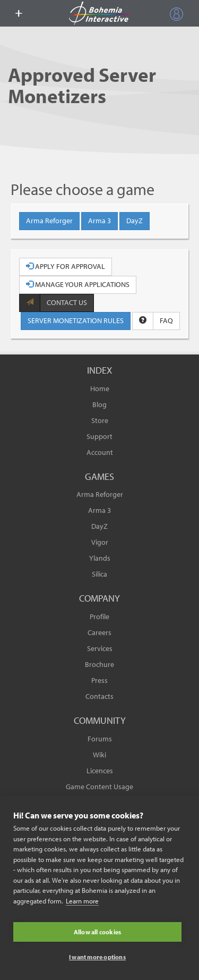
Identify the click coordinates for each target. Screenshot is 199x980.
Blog (99, 404)
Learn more (82, 901)
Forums (100, 739)
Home (100, 388)
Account (100, 452)
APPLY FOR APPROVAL (66, 266)
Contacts (99, 696)
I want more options (97, 957)
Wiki (99, 755)
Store (100, 420)
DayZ (135, 221)
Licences (100, 771)
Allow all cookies (97, 932)
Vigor (100, 542)
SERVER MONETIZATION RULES (76, 320)
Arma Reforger (49, 221)
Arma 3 (99, 221)
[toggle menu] (19, 13)
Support (99, 436)
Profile (99, 616)
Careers (99, 632)
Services (100, 648)
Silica (99, 574)
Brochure (99, 664)
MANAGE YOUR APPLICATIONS (78, 284)
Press (99, 680)
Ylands (100, 558)
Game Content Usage (99, 787)
